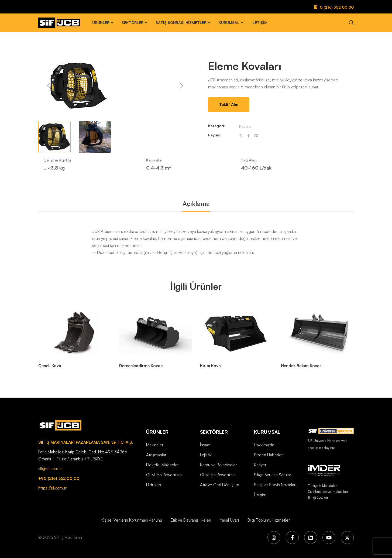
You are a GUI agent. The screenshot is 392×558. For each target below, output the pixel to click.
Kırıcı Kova (210, 366)
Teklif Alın (229, 104)
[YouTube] (329, 538)
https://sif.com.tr (52, 488)
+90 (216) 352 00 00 (59, 478)
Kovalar (246, 126)
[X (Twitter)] (347, 538)
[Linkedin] (256, 136)
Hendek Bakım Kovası (302, 366)
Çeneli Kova (50, 366)
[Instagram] (274, 538)
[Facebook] (249, 136)
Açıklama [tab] (196, 204)
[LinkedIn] (311, 538)
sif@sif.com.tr (50, 469)
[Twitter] (241, 136)
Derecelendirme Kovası (141, 366)
